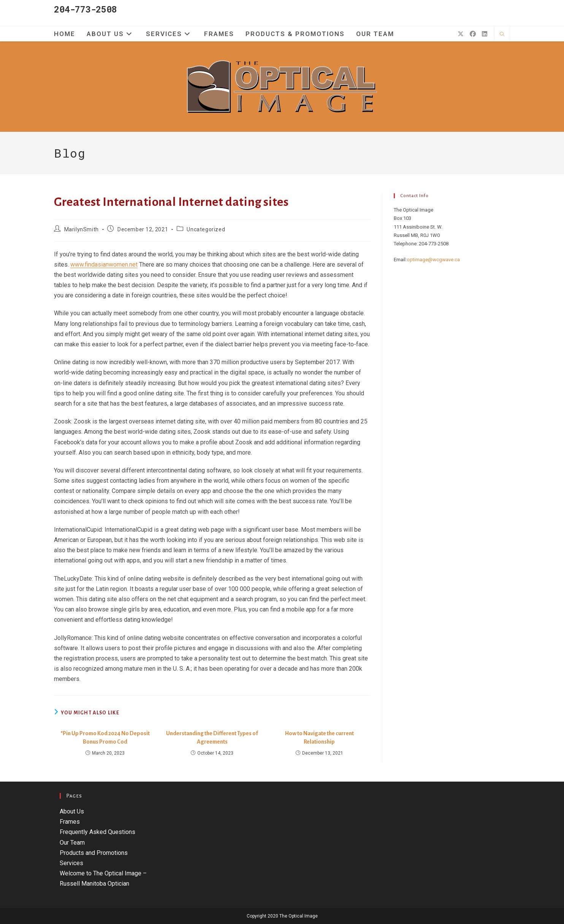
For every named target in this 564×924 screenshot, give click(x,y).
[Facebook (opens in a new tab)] (473, 34)
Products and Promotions (94, 853)
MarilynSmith (82, 229)
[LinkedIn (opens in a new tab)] (485, 34)
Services (71, 863)
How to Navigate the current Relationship (319, 738)
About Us (72, 811)
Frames (70, 822)
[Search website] (502, 35)
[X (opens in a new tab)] (461, 34)
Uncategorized (206, 229)
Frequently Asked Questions (97, 832)
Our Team (72, 843)
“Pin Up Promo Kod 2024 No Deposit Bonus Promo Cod (105, 738)
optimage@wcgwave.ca (433, 260)
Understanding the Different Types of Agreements (212, 738)
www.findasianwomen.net (104, 265)
